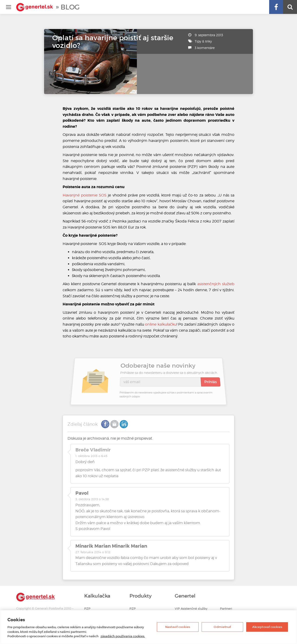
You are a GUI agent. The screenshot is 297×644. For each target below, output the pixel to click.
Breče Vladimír (93, 450)
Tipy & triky (203, 41)
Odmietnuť (222, 627)
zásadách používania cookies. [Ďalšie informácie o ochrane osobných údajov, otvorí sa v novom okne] (123, 636)
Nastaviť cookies (178, 627)
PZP (87, 609)
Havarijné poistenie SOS (85, 195)
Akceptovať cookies (267, 627)
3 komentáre (205, 48)
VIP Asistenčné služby (191, 609)
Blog (70, 7)
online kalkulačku (161, 324)
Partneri (226, 609)
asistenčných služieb (216, 284)
